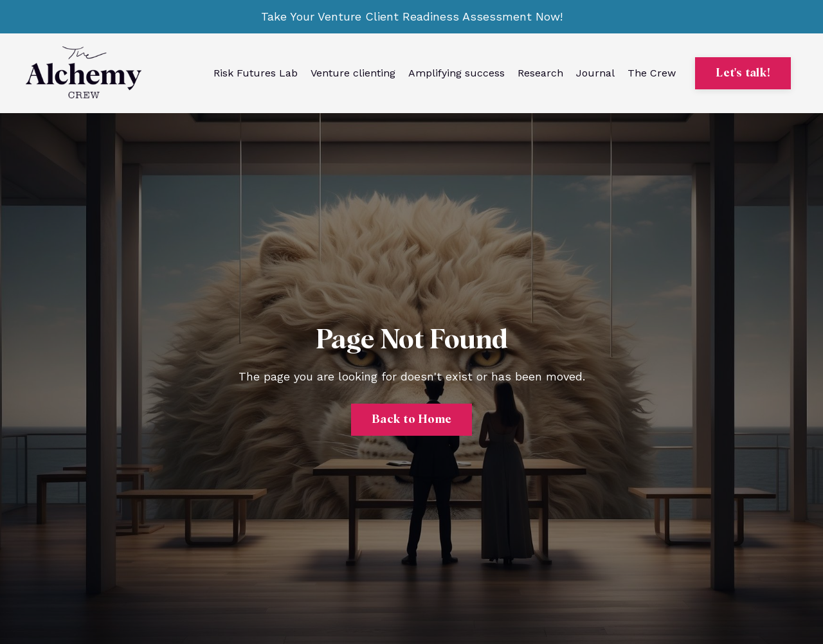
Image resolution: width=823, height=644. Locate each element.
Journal (595, 73)
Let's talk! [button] (743, 73)
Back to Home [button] (411, 420)
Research (540, 73)
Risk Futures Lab (256, 73)
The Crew (652, 73)
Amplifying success (457, 73)
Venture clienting (353, 73)
